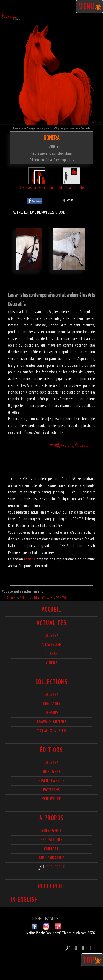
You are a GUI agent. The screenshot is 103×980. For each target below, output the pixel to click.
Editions (30, 559)
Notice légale (36, 933)
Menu (90, 6)
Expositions (51, 840)
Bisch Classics (51, 781)
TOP (92, 960)
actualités (51, 623)
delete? (51, 635)
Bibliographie (51, 858)
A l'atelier (52, 645)
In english (24, 900)
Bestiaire (51, 704)
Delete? (51, 762)
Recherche (52, 867)
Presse (51, 654)
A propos (51, 818)
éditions (51, 750)
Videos (52, 663)
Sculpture (51, 799)
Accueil (51, 610)
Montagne (52, 772)
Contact (51, 849)
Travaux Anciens (52, 722)
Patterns (51, 790)
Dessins (51, 713)
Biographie (51, 831)
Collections (51, 682)
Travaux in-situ (51, 731)
